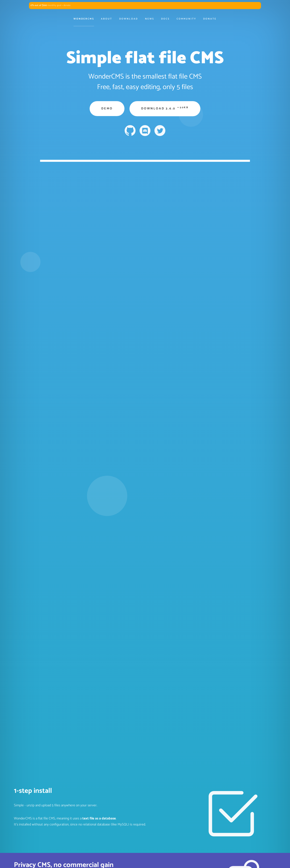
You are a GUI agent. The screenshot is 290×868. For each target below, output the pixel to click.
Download (129, 19)
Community (186, 19)
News (150, 19)
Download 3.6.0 (165, 108)
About (107, 19)
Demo (107, 108)
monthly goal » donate (50, 5)
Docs (165, 19)
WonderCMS (84, 19)
